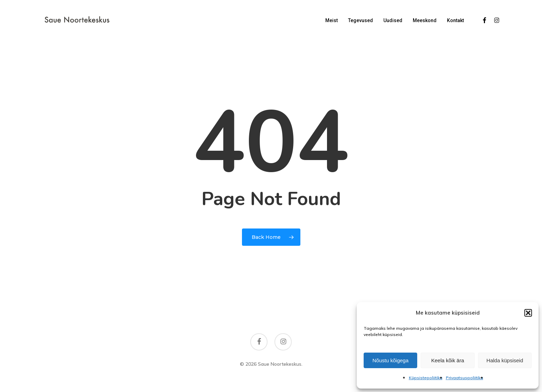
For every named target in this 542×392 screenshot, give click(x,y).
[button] (528, 313)
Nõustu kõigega (391, 360)
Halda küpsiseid (505, 360)
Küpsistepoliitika (426, 378)
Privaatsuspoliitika (465, 378)
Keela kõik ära (447, 360)
